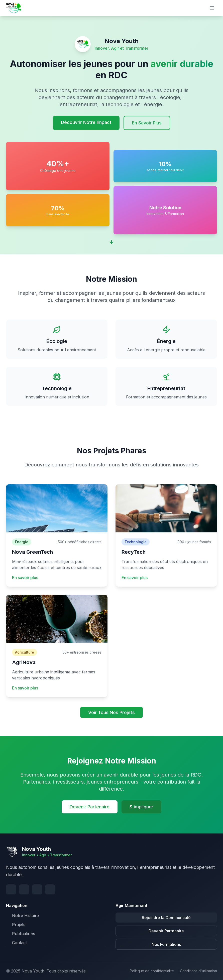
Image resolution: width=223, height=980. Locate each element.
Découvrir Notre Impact (86, 122)
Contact (16, 943)
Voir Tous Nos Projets (112, 712)
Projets (16, 925)
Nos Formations (166, 944)
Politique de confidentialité (152, 971)
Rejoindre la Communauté (166, 918)
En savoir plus (25, 578)
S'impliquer (141, 807)
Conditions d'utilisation (198, 971)
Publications (21, 934)
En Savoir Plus (147, 123)
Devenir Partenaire (90, 807)
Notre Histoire (22, 916)
